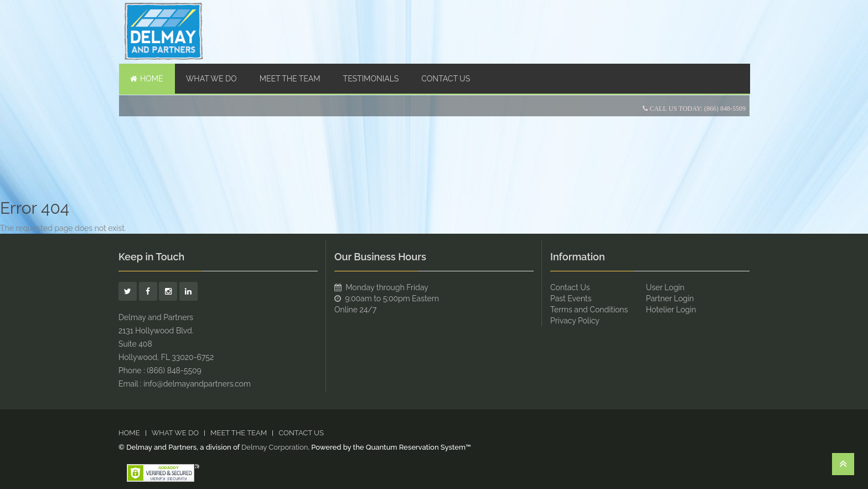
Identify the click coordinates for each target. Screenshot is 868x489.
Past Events (571, 298)
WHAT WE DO (211, 79)
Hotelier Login (671, 310)
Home (147, 79)
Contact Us (446, 79)
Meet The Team (290, 79)
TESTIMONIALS (371, 79)
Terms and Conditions (589, 310)
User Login (665, 287)
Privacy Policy (575, 321)
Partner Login (670, 298)
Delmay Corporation (275, 447)
